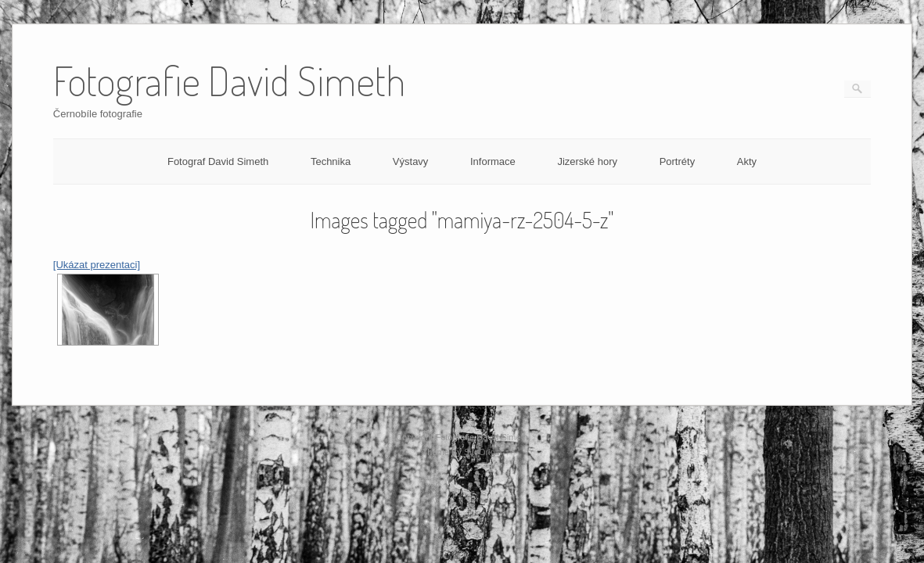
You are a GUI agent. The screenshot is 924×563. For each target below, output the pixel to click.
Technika (331, 161)
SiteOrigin (483, 452)
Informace (493, 161)
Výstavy (411, 161)
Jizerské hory (587, 161)
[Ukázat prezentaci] (97, 265)
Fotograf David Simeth (218, 161)
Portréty (678, 161)
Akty (747, 161)
